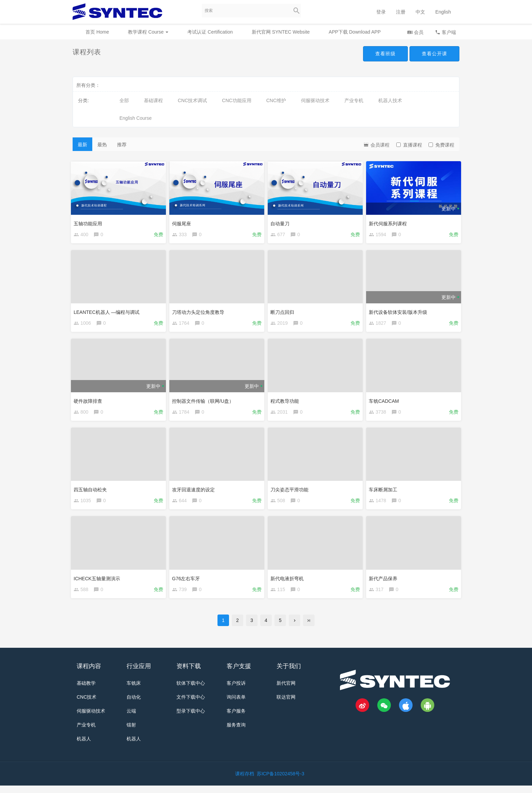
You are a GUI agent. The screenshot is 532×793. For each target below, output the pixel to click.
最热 (102, 145)
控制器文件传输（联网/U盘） (205, 402)
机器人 (84, 746)
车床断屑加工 (385, 492)
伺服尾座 (183, 222)
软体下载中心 (191, 691)
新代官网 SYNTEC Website (281, 32)
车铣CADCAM (386, 402)
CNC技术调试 (192, 100)
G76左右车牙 (188, 582)
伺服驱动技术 (315, 100)
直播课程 (409, 145)
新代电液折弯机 (289, 582)
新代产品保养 (385, 582)
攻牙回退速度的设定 (195, 492)
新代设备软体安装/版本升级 (400, 312)
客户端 (445, 32)
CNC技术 (87, 704)
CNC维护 (276, 100)
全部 (124, 100)
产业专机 (354, 100)
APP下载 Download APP (355, 32)
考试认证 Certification (210, 32)
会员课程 (376, 144)
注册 (401, 12)
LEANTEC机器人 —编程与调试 (108, 312)
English (443, 12)
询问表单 (236, 704)
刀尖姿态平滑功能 (291, 492)
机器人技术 (390, 100)
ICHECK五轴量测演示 (99, 582)
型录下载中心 (191, 718)
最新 (82, 145)
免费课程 (441, 145)
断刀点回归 (284, 312)
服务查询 (236, 732)
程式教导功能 (286, 402)
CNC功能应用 (236, 100)
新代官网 (286, 691)
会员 (415, 32)
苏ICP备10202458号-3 (281, 781)
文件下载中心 (191, 704)
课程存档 (245, 781)
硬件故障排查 (90, 402)
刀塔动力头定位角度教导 (200, 312)
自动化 (134, 704)
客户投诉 (236, 691)
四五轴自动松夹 (92, 492)
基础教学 (86, 691)
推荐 (122, 145)
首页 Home (97, 32)
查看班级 (385, 54)
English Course (136, 118)
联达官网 (286, 704)
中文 (420, 12)
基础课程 (153, 100)
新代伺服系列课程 (389, 222)
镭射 (131, 732)
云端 (131, 718)
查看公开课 (434, 54)
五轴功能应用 (90, 222)
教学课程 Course (148, 32)
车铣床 (134, 691)
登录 (381, 12)
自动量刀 (282, 222)
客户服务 (236, 718)
